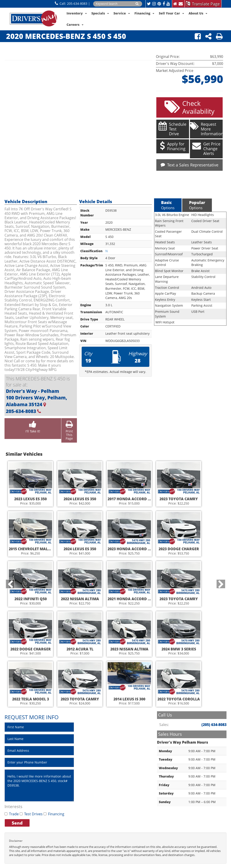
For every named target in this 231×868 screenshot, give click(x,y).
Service (122, 13)
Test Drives (31, 813)
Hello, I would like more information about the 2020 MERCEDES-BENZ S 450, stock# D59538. (39, 784)
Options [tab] (168, 204)
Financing (144, 13)
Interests (13, 805)
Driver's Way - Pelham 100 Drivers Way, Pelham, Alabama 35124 (36, 396)
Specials (100, 13)
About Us (198, 13)
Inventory (77, 13)
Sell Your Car (171, 13)
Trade (12, 813)
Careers (75, 25)
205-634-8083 (77, 4)
